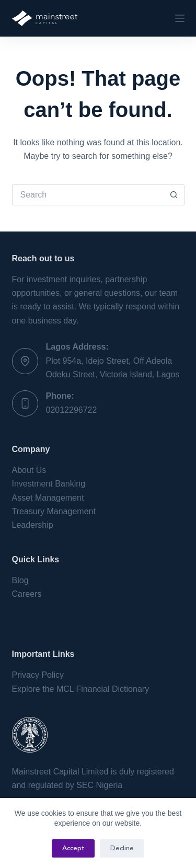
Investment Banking (49, 484)
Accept (73, 848)
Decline (122, 848)
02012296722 (72, 410)
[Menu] (180, 18)
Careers (27, 594)
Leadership (33, 525)
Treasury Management (54, 511)
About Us (29, 470)
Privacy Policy (38, 675)
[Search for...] (88, 195)
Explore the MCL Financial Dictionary (81, 689)
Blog (20, 580)
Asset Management (48, 498)
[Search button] (174, 195)
